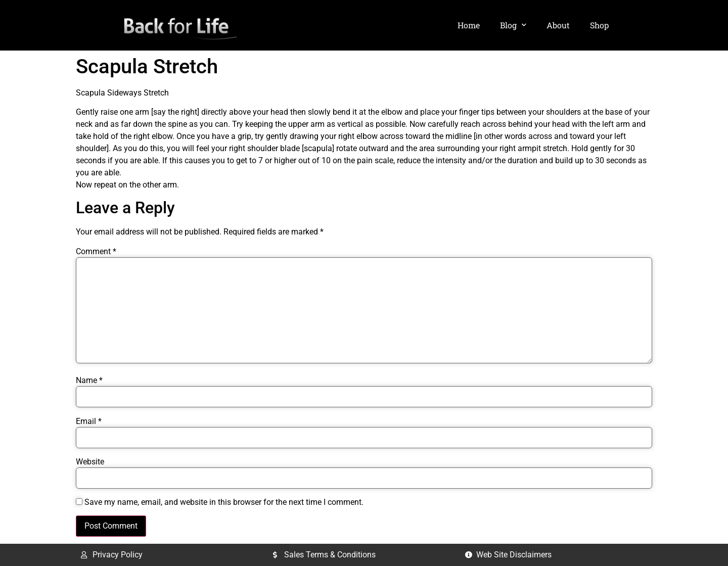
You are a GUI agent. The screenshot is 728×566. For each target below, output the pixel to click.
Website (90, 462)
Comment (96, 252)
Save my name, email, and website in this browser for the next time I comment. (224, 502)
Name (89, 381)
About (558, 25)
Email (89, 421)
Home (469, 25)
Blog (513, 25)
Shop (599, 25)
